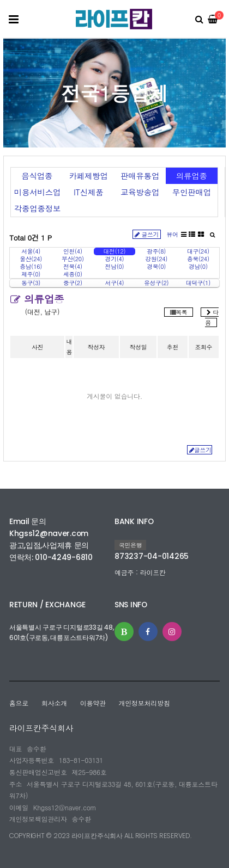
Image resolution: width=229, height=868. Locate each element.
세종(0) (73, 274)
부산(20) (73, 259)
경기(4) (115, 259)
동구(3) (31, 283)
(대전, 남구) (43, 312)
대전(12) (115, 251)
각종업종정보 (38, 208)
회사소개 (54, 703)
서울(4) (31, 251)
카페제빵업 (89, 176)
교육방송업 (140, 192)
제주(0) (31, 274)
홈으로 (19, 703)
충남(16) (31, 267)
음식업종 (37, 176)
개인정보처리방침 (144, 703)
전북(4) (73, 267)
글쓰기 (147, 234)
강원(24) (156, 259)
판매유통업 (140, 176)
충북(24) (198, 259)
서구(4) (115, 283)
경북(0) (156, 267)
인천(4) (73, 251)
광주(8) (156, 251)
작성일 (138, 347)
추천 (173, 347)
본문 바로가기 (3, 0)
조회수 (203, 347)
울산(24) (31, 259)
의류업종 (192, 176)
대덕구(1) (198, 283)
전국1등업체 (115, 93)
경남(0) (198, 267)
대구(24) (198, 251)
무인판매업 (192, 192)
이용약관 (93, 703)
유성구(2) (156, 283)
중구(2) (73, 283)
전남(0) (115, 267)
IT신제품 (88, 192)
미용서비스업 (38, 192)
